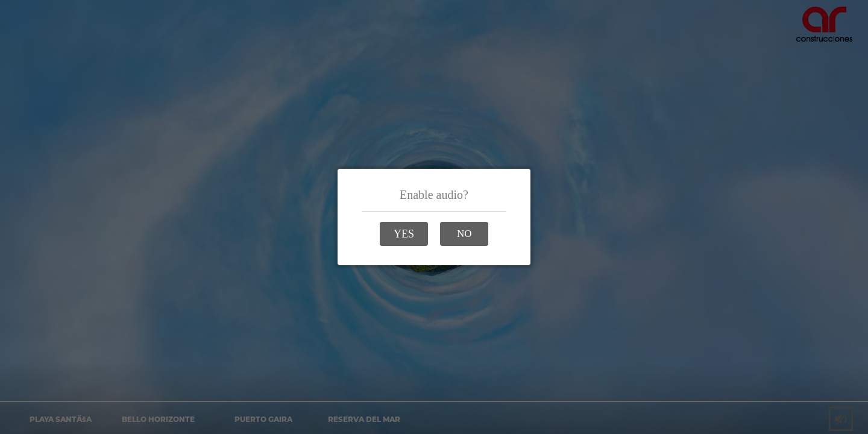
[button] (404, 234)
